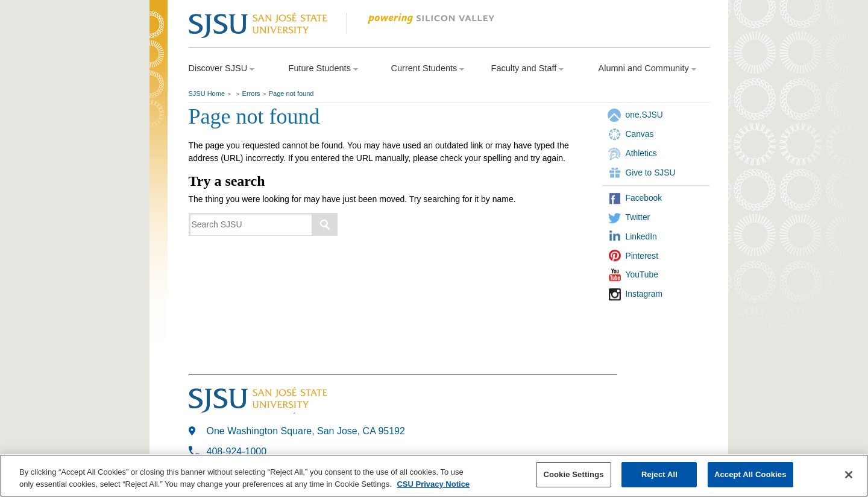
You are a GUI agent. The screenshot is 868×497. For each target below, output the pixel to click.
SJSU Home (207, 93)
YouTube (642, 274)
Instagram (644, 294)
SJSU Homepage (159, 41)
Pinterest (642, 256)
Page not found (291, 93)
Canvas (640, 134)
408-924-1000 (237, 451)
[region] (434, 476)
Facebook (644, 198)
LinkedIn (641, 236)
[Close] (849, 475)
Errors (251, 93)
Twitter (638, 217)
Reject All (659, 474)
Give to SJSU (651, 173)
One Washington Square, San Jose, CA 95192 (306, 431)
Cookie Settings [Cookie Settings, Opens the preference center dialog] (573, 474)
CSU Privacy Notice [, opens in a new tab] (433, 484)
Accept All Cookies (750, 474)
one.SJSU (644, 115)
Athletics (641, 153)
